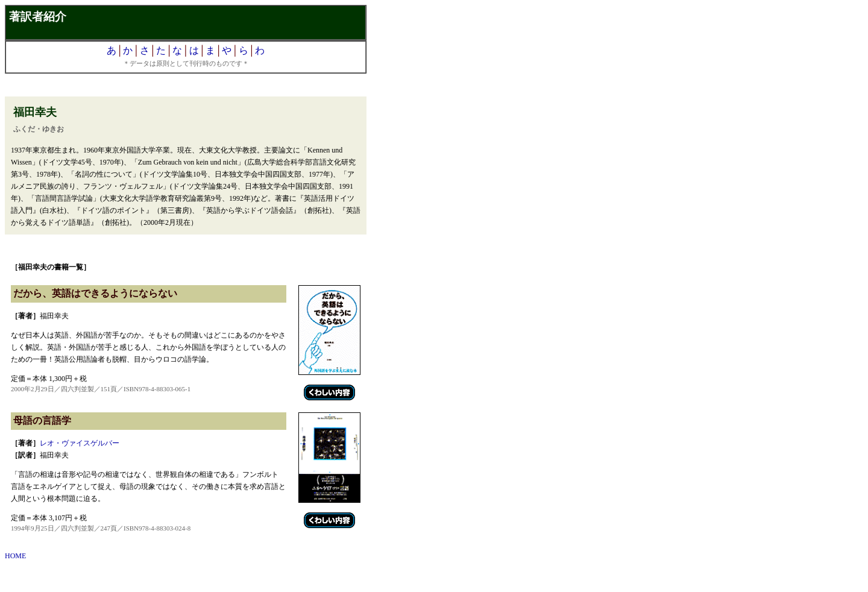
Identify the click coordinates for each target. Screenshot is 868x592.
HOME (15, 556)
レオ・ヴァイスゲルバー (80, 443)
